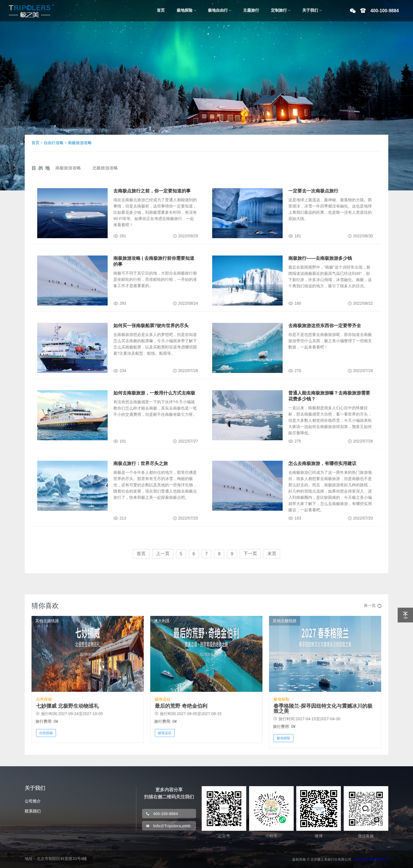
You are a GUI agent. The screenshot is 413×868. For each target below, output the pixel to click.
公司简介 (33, 801)
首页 (36, 143)
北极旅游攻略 (105, 168)
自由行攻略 (54, 143)
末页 (272, 554)
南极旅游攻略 (80, 143)
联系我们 (33, 811)
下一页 (250, 554)
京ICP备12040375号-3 (371, 859)
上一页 (163, 554)
